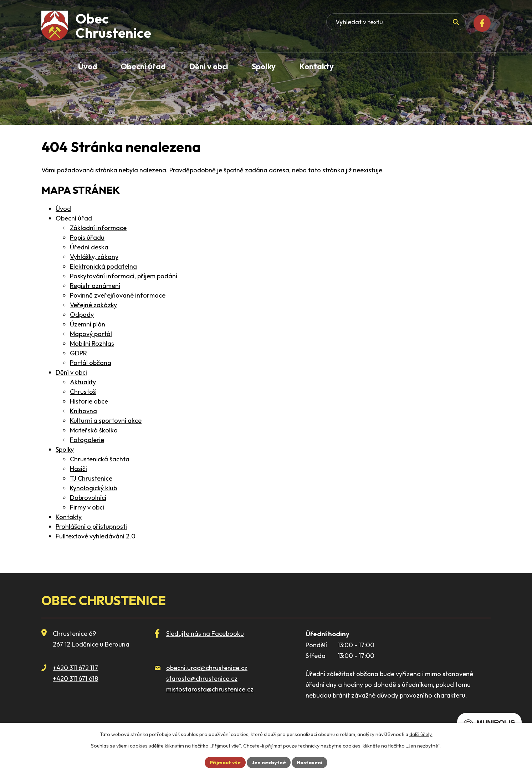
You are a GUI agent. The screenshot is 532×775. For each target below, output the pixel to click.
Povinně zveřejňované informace (118, 295)
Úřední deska (89, 247)
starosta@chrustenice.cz (202, 678)
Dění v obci (71, 372)
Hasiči (78, 469)
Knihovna (83, 411)
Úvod (63, 209)
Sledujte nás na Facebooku (205, 634)
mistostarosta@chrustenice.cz (210, 689)
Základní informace (98, 228)
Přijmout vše (225, 762)
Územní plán (88, 324)
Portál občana (91, 363)
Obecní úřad (74, 218)
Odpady (82, 315)
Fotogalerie (87, 440)
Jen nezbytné (269, 762)
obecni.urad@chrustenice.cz (207, 668)
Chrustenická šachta (100, 459)
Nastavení (310, 762)
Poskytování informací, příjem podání (124, 276)
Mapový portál (91, 334)
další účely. (421, 734)
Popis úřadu (87, 237)
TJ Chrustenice (91, 478)
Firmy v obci (87, 507)
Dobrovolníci (88, 498)
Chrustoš (83, 392)
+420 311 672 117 (75, 668)
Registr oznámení (95, 286)
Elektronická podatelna (103, 266)
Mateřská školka (94, 430)
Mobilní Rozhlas (92, 343)
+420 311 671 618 (75, 678)
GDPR (78, 353)
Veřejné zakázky (93, 305)
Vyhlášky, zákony (94, 257)
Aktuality (83, 382)
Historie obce (89, 401)
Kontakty (69, 517)
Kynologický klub (93, 488)
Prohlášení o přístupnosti (91, 526)
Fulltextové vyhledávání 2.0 (96, 536)
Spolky (65, 449)
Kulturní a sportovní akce (106, 421)
